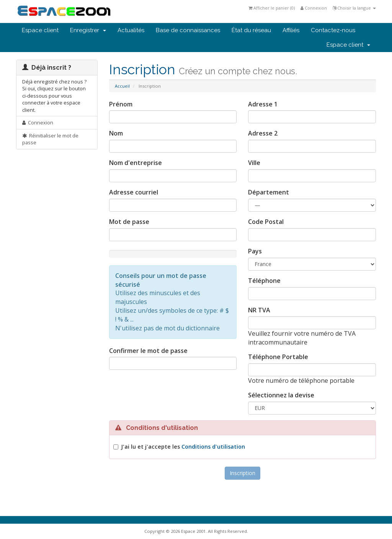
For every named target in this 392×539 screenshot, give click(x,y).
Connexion (314, 8)
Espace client (40, 30)
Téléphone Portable (278, 357)
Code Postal (266, 222)
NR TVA (259, 310)
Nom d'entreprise (136, 163)
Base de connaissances (188, 30)
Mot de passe (129, 222)
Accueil (122, 86)
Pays (255, 251)
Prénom (121, 104)
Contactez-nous (333, 30)
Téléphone (264, 281)
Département (269, 192)
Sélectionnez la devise (281, 395)
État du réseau (251, 30)
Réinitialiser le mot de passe (50, 139)
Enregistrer (88, 30)
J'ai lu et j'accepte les (183, 447)
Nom (116, 133)
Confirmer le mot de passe (148, 351)
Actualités (131, 30)
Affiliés (291, 30)
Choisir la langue (354, 8)
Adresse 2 (263, 133)
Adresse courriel (134, 192)
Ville (254, 163)
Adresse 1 (263, 104)
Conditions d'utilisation (213, 447)
